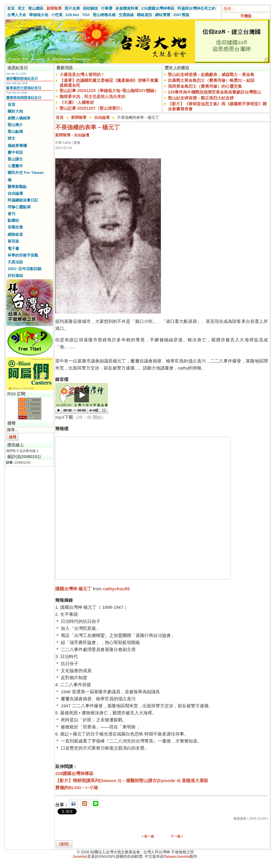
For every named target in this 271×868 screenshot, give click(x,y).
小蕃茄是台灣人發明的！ (82, 74)
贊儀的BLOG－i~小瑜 (77, 788)
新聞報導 (54, 8)
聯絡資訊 (144, 15)
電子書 (13, 249)
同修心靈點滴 (19, 207)
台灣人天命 (17, 15)
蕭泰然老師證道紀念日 (24, 98)
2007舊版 (181, 15)
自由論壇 (15, 193)
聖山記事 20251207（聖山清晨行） (92, 108)
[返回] (64, 844)
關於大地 (15, 111)
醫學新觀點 (17, 187)
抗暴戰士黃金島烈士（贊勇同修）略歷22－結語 (211, 80)
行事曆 (107, 8)
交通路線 (126, 15)
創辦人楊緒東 (19, 118)
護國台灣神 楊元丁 (73, 589)
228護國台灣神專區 (158, 8)
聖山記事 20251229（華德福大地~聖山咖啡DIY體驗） (109, 91)
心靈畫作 (15, 166)
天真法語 (15, 262)
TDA (86, 15)
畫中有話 (15, 152)
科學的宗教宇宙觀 (23, 255)
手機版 (246, 16)
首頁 (11, 8)
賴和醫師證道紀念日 (22, 79)
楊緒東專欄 (17, 146)
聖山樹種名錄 (104, 15)
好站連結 (15, 276)
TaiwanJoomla (177, 856)
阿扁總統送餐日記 (23, 200)
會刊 (11, 214)
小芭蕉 (57, 15)
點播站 (13, 220)
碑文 (11, 138)
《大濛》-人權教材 (77, 102)
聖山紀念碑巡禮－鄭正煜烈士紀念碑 (201, 98)
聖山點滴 (15, 132)
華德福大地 (39, 15)
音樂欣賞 (15, 227)
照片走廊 (72, 8)
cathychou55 (117, 589)
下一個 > (177, 836)
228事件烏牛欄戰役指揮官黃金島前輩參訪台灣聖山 (214, 92)
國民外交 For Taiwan (26, 173)
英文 (21, 8)
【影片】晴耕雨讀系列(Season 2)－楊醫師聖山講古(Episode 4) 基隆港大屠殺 (132, 780)
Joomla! (80, 856)
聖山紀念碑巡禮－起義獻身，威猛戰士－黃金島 (211, 74)
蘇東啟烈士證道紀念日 (24, 88)
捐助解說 (90, 8)
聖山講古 (15, 159)
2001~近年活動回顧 (25, 269)
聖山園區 (36, 8)
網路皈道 (15, 234)
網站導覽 (163, 15)
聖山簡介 (15, 125)
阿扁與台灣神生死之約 (196, 8)
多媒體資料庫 (127, 8)
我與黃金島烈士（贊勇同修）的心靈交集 (205, 86)
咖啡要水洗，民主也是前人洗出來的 (92, 96)
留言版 (13, 241)
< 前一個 (148, 836)
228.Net (72, 15)
